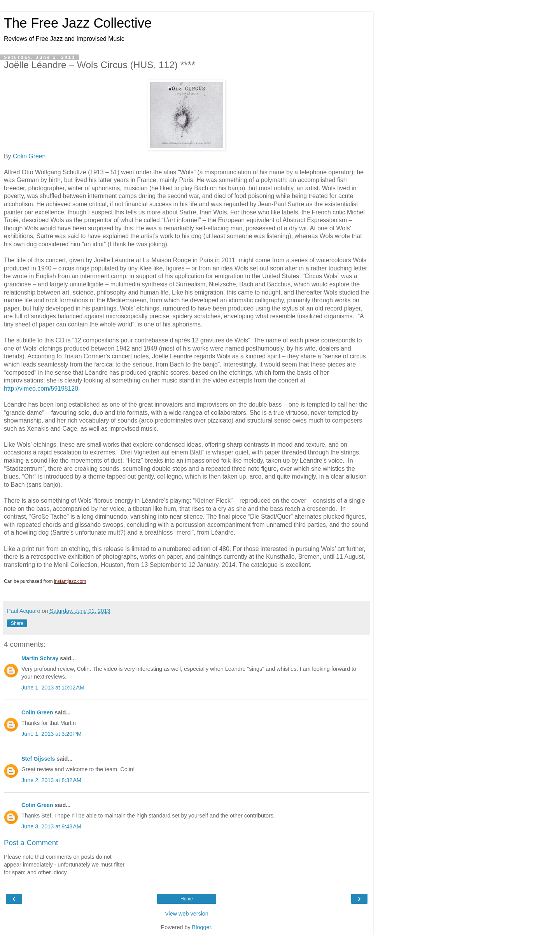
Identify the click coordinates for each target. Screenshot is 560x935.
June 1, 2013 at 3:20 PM (52, 734)
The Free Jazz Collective (78, 23)
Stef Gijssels (38, 759)
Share (17, 623)
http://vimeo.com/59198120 (41, 389)
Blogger (202, 927)
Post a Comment (31, 843)
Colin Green (29, 156)
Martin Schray (40, 658)
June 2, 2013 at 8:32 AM (51, 780)
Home (187, 899)
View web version (187, 914)
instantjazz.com (70, 581)
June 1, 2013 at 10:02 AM (53, 688)
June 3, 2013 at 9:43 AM (51, 826)
